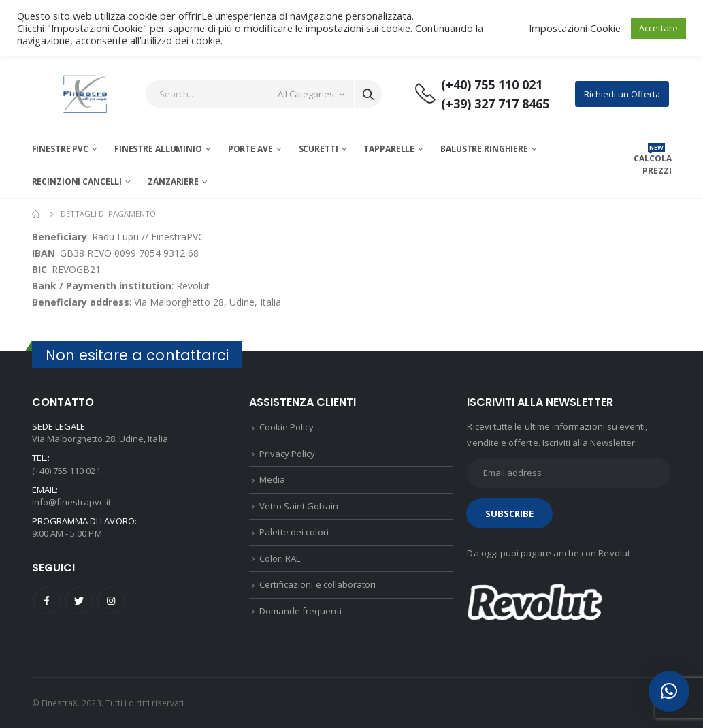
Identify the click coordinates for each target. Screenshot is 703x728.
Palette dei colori (294, 532)
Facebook (47, 601)
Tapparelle (389, 149)
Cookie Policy (287, 427)
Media (272, 479)
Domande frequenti (300, 611)
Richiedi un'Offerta (622, 94)
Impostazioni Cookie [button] (575, 28)
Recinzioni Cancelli (77, 181)
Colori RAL (280, 558)
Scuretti (318, 149)
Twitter (79, 601)
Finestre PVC (61, 149)
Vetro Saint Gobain (299, 506)
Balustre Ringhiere (484, 149)
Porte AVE (250, 149)
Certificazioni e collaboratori (318, 584)
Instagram (111, 601)
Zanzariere (173, 181)
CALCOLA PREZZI (652, 164)
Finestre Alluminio (158, 149)
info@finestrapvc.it (71, 502)
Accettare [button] (658, 28)
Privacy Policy (288, 454)
